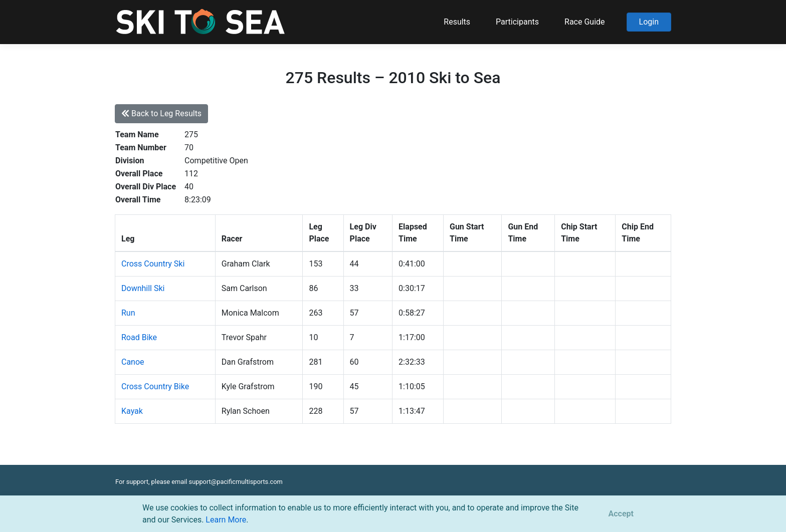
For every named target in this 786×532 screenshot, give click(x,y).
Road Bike (139, 337)
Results (457, 22)
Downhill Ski (143, 288)
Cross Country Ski (153, 264)
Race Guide (585, 22)
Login (649, 22)
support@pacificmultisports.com (236, 482)
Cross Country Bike (155, 386)
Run (128, 313)
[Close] (621, 514)
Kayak (132, 411)
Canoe (133, 362)
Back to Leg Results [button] (161, 113)
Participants (517, 22)
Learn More (226, 520)
